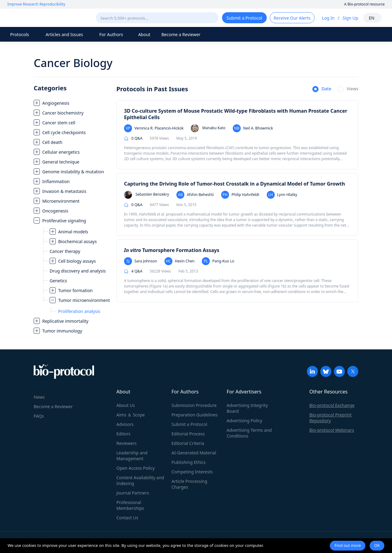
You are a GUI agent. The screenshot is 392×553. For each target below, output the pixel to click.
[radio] (322, 89)
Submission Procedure (194, 405)
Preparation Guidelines (195, 415)
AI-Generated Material (194, 453)
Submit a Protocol (189, 424)
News (39, 397)
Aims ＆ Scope (131, 415)
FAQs (39, 416)
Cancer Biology (73, 63)
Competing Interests (192, 472)
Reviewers (126, 443)
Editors (123, 434)
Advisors (125, 424)
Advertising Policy (244, 421)
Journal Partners (133, 493)
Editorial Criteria (188, 443)
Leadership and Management (132, 456)
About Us (126, 405)
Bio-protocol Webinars (332, 430)
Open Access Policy (136, 468)
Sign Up (350, 18)
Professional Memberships (130, 505)
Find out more (348, 545)
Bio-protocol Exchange (332, 405)
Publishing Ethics (188, 462)
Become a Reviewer (181, 34)
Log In (328, 18)
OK (377, 545)
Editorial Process (188, 434)
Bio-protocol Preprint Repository (330, 418)
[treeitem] (72, 103)
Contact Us (127, 518)
